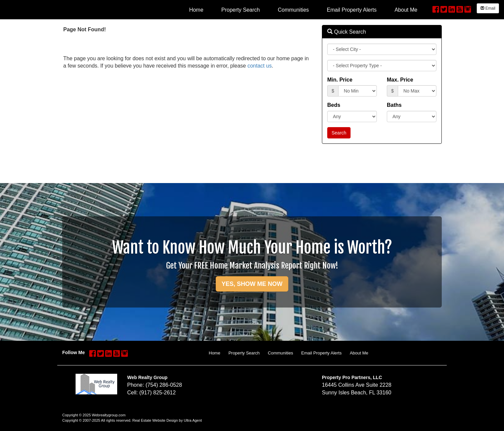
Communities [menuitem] (293, 10)
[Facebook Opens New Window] (436, 8)
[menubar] (303, 10)
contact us (259, 66)
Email (488, 8)
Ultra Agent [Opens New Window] (193, 420)
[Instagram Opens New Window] (468, 8)
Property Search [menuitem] (241, 10)
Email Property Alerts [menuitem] (352, 10)
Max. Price (400, 80)
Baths (394, 105)
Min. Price (340, 80)
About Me (359, 353)
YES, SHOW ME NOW (252, 284)
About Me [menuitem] (406, 10)
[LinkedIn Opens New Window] (452, 8)
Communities (281, 353)
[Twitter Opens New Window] (444, 8)
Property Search (244, 353)
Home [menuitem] (196, 10)
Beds (334, 105)
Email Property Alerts (321, 353)
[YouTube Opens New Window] (460, 8)
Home (215, 353)
